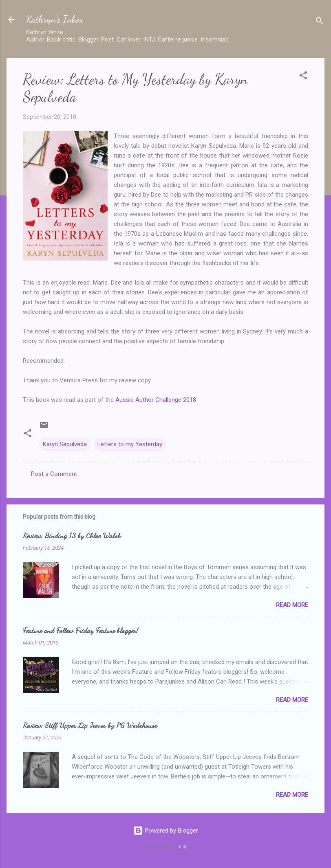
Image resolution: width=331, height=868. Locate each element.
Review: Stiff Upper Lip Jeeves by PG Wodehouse (90, 725)
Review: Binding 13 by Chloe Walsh (72, 535)
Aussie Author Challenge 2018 (156, 400)
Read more (292, 605)
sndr (183, 847)
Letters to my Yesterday (130, 444)
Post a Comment (54, 474)
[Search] (320, 22)
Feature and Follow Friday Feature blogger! (81, 630)
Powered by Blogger (166, 831)
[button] (303, 77)
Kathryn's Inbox (55, 19)
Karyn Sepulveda (65, 444)
